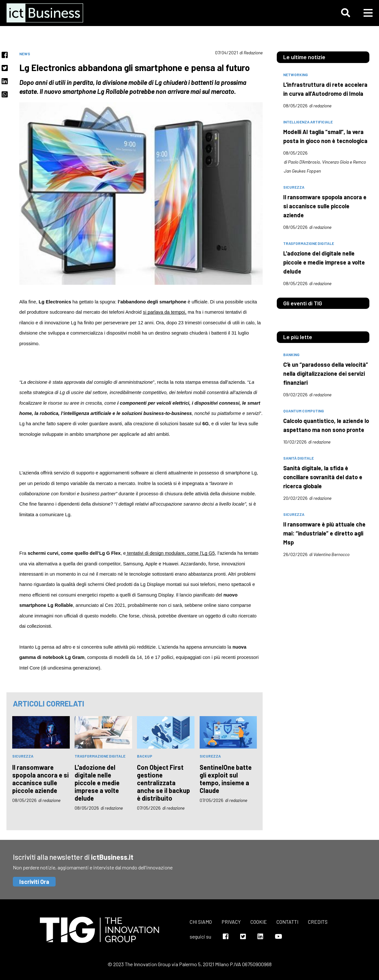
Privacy (231, 922)
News (25, 54)
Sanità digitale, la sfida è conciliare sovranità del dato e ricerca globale (323, 477)
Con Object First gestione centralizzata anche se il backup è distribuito (163, 783)
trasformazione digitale (100, 756)
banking (291, 355)
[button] (346, 13)
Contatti (287, 922)
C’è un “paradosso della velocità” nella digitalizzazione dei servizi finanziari (326, 373)
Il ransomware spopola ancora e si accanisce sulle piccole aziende (41, 779)
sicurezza (23, 756)
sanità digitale (298, 458)
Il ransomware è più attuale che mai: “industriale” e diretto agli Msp (324, 533)
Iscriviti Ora (34, 882)
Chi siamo (201, 922)
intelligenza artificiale (308, 122)
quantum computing (304, 411)
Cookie (259, 922)
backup (145, 756)
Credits (318, 922)
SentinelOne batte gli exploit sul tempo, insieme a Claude (226, 779)
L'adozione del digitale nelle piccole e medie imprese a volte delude (97, 783)
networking (296, 75)
